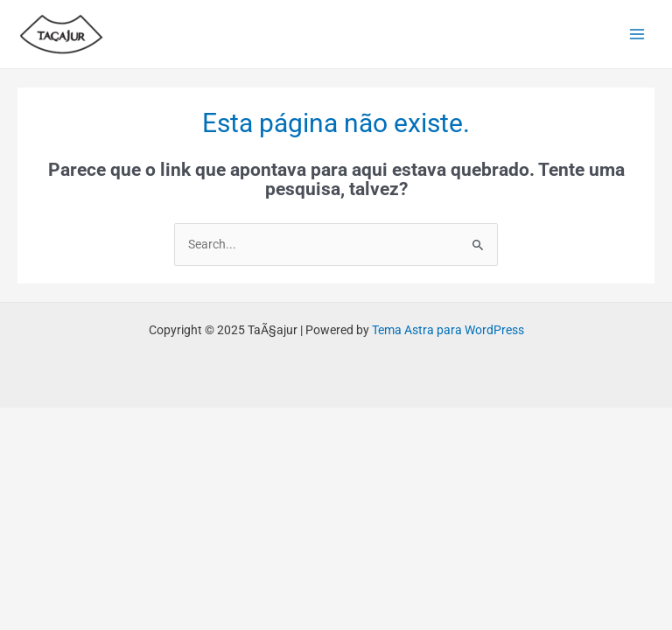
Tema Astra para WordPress (448, 330)
